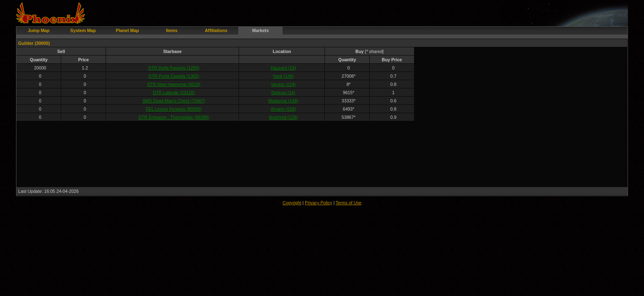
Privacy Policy (318, 203)
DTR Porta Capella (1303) (174, 76)
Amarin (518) (283, 109)
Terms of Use (348, 203)
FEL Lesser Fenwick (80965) (174, 109)
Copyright (292, 203)
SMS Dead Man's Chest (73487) (174, 101)
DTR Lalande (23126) (174, 92)
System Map (83, 30)
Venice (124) (283, 84)
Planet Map (127, 30)
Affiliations (216, 30)
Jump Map (39, 30)
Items (172, 30)
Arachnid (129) (283, 117)
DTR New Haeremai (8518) (174, 84)
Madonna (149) (283, 101)
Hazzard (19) (283, 68)
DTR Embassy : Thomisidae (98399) (174, 117)
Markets (260, 30)
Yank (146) (283, 76)
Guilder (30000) (34, 43)
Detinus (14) (283, 92)
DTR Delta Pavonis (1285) (174, 68)
